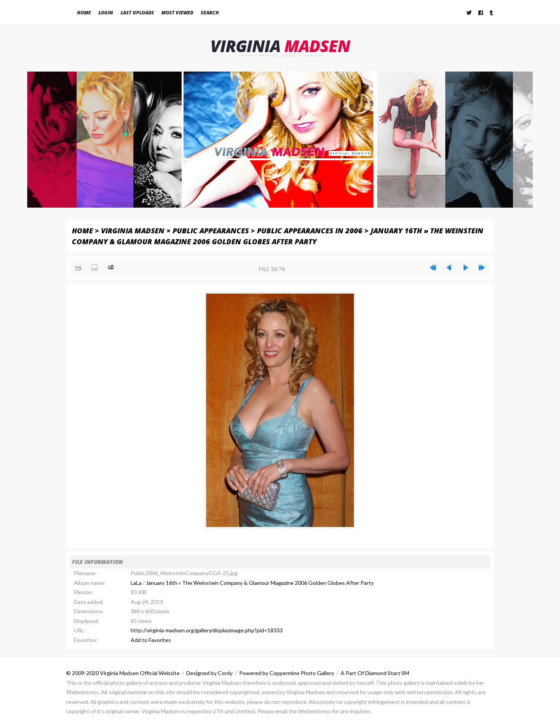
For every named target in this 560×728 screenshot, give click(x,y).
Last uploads (137, 13)
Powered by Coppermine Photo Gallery (287, 673)
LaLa (136, 583)
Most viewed (177, 13)
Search (210, 13)
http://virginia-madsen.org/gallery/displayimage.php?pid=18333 (207, 630)
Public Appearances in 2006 (310, 230)
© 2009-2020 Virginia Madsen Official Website (123, 673)
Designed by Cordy (209, 673)
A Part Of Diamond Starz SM (375, 673)
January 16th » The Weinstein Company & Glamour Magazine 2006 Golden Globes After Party (260, 583)
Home (84, 13)
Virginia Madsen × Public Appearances (175, 230)
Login (106, 13)
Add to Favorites (151, 640)
